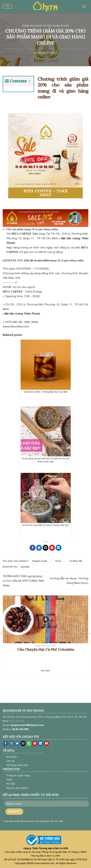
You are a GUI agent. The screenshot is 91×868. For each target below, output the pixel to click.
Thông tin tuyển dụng (18, 775)
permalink (25, 567)
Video (9, 779)
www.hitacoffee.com (16, 326)
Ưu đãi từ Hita (61, 26)
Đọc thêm (45, 671)
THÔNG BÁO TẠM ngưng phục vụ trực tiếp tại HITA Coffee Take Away (23, 581)
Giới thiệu (12, 757)
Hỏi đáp (10, 784)
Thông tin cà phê (32, 26)
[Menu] (84, 6)
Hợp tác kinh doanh (17, 788)
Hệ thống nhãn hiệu (17, 765)
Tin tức (47, 26)
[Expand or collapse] (30, 81)
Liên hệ (10, 761)
